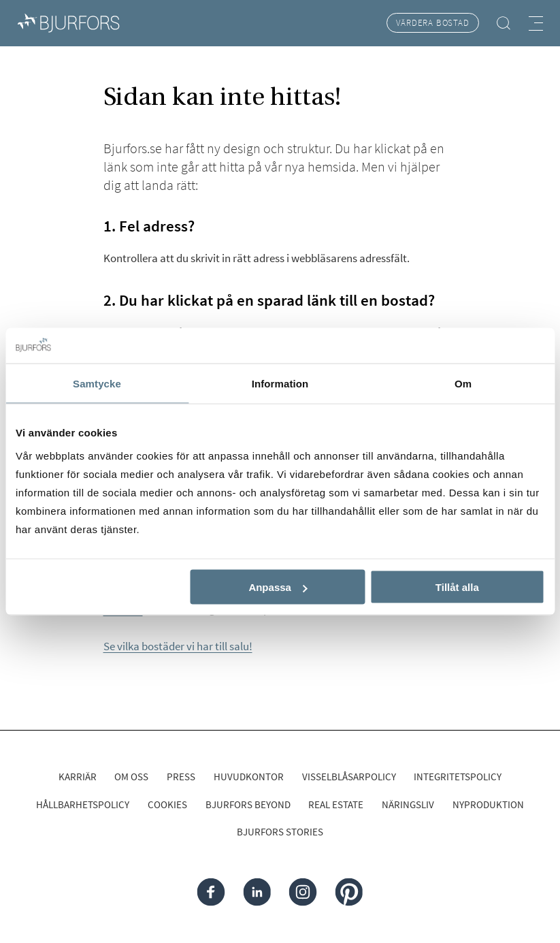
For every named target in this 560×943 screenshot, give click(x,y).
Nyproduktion (488, 804)
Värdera (432, 23)
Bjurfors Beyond (248, 804)
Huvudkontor (249, 777)
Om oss (131, 777)
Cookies (167, 804)
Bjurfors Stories (280, 832)
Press (181, 777)
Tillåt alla (457, 587)
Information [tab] (280, 383)
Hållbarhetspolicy (83, 804)
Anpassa (278, 587)
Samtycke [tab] (97, 383)
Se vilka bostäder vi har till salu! (178, 646)
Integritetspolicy (458, 777)
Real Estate (336, 804)
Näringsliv (408, 804)
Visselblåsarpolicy (349, 777)
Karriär (78, 777)
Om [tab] (463, 383)
